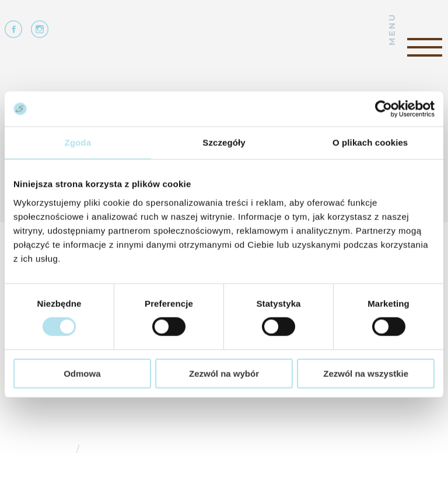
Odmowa (82, 373)
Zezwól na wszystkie (366, 373)
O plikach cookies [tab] (370, 143)
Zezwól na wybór (224, 373)
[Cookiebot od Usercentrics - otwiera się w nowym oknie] (384, 109)
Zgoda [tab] (78, 143)
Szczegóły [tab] (224, 143)
